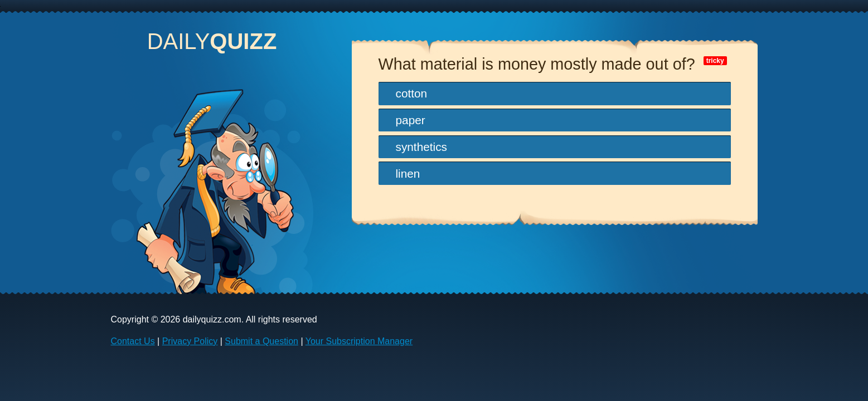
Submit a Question (261, 341)
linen (408, 173)
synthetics (421, 147)
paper (411, 120)
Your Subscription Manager (359, 341)
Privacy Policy (190, 341)
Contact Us (133, 341)
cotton (412, 93)
